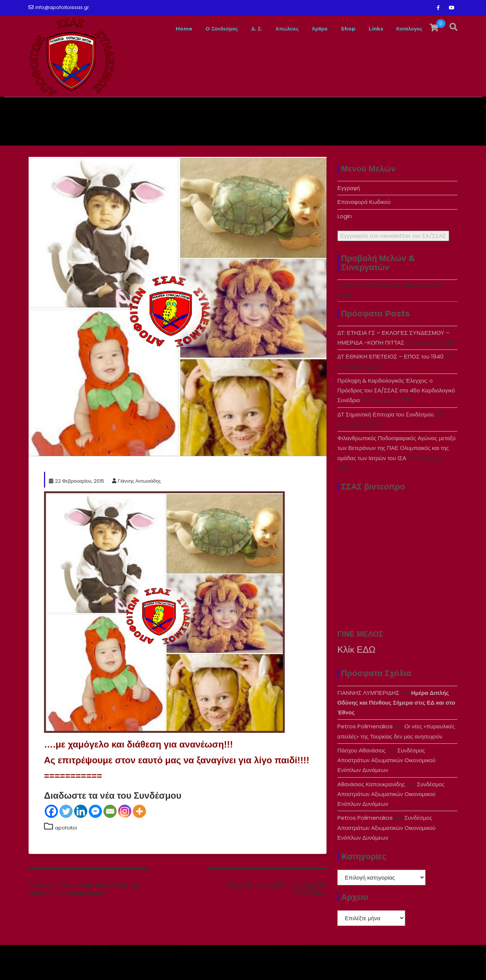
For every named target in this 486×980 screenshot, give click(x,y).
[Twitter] (66, 811)
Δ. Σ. (232, 29)
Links (367, 29)
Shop (336, 29)
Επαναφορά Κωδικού (364, 202)
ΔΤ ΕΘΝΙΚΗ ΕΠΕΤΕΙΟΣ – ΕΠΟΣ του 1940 (390, 356)
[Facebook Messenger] (95, 811)
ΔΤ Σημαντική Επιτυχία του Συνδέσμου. (386, 414)
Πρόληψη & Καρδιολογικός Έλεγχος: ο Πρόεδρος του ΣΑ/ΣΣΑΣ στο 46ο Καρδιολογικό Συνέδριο (396, 390)
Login (345, 216)
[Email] (110, 811)
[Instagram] (125, 811)
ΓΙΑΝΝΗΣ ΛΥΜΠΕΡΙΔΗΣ (368, 693)
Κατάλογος (406, 29)
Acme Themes (421, 967)
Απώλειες (266, 29)
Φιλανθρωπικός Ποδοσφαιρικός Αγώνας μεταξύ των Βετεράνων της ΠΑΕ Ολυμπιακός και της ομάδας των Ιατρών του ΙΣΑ (396, 448)
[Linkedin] (81, 811)
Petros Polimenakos (365, 726)
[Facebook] (51, 811)
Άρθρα (304, 29)
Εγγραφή (349, 188)
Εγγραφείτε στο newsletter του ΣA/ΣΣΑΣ (393, 236)
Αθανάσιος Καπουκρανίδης (371, 784)
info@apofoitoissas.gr (59, 7)
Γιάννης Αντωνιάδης (137, 481)
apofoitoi (66, 828)
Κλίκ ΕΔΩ (356, 650)
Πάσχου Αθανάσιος (361, 750)
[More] (139, 811)
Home (148, 29)
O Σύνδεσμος (191, 29)
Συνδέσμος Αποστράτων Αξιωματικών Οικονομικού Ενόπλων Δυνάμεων (387, 760)
